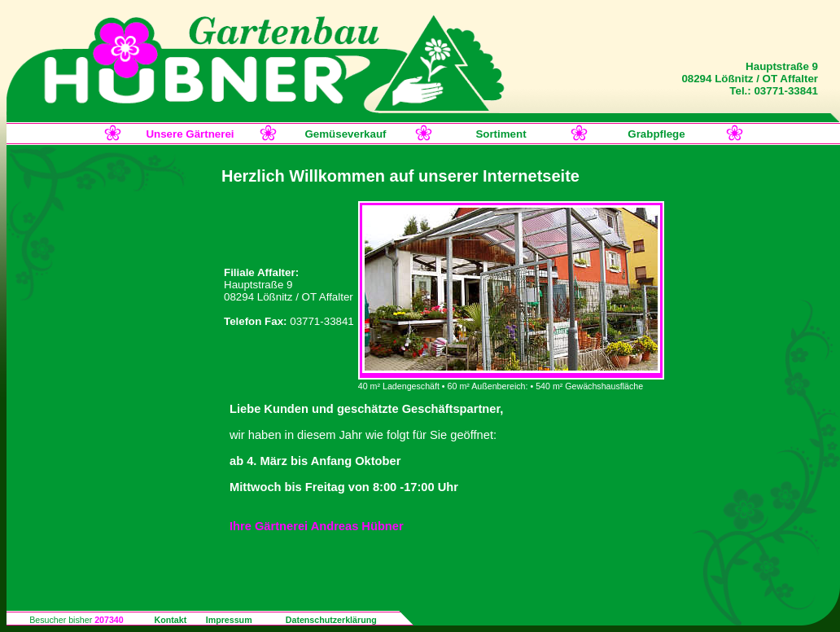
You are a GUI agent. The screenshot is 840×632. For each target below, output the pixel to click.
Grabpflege (656, 134)
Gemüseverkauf (345, 134)
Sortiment (501, 134)
